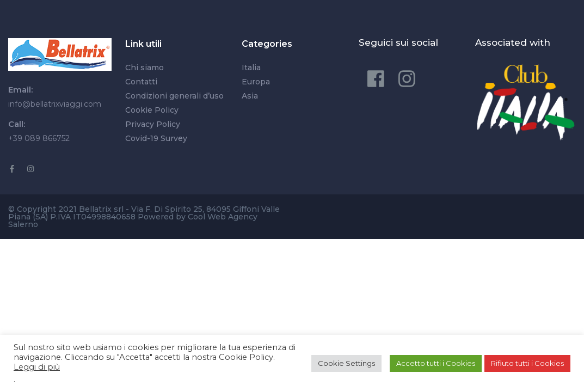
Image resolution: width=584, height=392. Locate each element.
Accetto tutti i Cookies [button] (436, 363)
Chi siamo (145, 68)
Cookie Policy (152, 110)
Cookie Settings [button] (346, 363)
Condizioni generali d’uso (174, 96)
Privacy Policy (153, 124)
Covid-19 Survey (156, 138)
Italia (251, 68)
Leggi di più (37, 367)
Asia (250, 96)
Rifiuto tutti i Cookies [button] (527, 363)
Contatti (141, 82)
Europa (256, 82)
